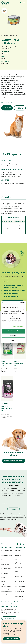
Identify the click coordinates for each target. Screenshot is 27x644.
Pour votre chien (7, 547)
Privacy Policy (13, 519)
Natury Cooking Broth (20, 587)
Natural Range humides (7, 592)
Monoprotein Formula (7, 556)
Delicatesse (17, 579)
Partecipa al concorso (12, 639)
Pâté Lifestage (5, 571)
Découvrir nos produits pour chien (14, 461)
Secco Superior (18, 553)
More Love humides (19, 592)
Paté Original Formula (7, 569)
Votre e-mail (4, 503)
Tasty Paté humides (6, 584)
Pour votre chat (20, 547)
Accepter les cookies (13, 331)
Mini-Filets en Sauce (6, 587)
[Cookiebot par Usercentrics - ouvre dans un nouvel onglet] (19, 303)
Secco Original (18, 551)
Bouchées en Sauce (19, 568)
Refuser (14, 340)
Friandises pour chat (19, 594)
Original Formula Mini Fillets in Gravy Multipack (20, 564)
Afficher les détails (18, 326)
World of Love (6, 544)
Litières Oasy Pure (19, 596)
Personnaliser (14, 335)
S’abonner (13, 509)
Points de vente (7, 108)
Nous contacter (20, 108)
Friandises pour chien (6, 594)
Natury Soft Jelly (5, 589)
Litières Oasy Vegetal (19, 599)
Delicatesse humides (19, 582)
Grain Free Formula (6, 562)
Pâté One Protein (5, 574)
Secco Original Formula (7, 551)
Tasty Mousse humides (20, 574)
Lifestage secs (5, 553)
